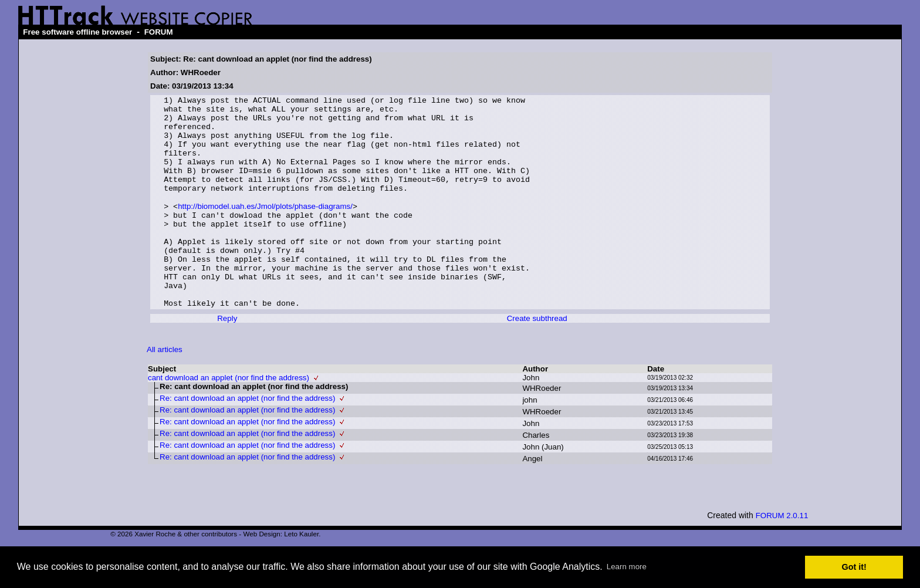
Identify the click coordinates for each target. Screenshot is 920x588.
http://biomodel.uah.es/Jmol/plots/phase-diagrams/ (265, 229)
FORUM (159, 32)
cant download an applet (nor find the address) (229, 419)
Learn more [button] (627, 567)
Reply (227, 360)
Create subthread (537, 360)
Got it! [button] (854, 567)
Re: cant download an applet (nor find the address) (247, 440)
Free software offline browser (77, 32)
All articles (165, 391)
